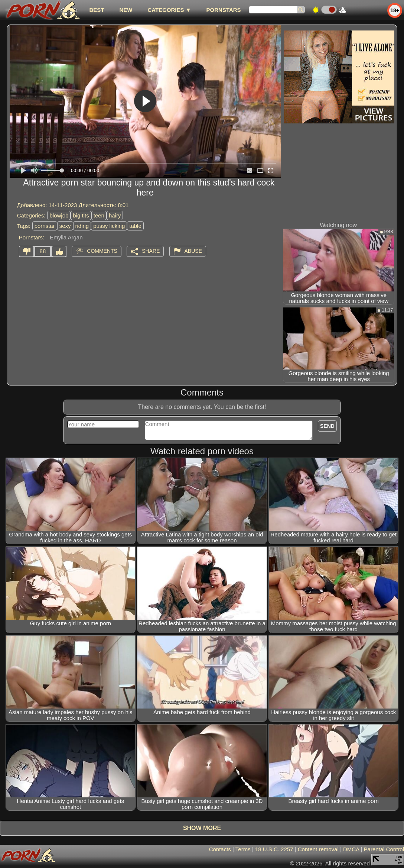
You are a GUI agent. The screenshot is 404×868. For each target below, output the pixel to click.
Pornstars (224, 10)
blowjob (59, 215)
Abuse (193, 251)
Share (151, 251)
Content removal (318, 849)
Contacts (220, 849)
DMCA (351, 849)
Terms (243, 849)
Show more (202, 828)
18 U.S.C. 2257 (274, 849)
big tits (81, 215)
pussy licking (109, 226)
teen (99, 215)
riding (82, 226)
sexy (65, 226)
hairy (115, 215)
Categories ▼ (169, 10)
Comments (102, 251)
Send (327, 426)
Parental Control (384, 849)
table (135, 226)
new (126, 10)
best (97, 10)
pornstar (45, 226)
